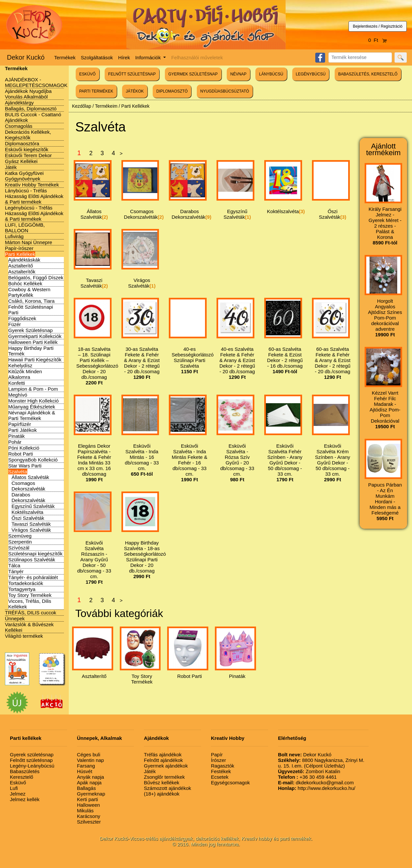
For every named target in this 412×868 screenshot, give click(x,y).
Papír (217, 755)
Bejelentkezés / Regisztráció (378, 26)
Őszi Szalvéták (28, 518)
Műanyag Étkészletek (32, 407)
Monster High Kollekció (33, 401)
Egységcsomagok (230, 783)
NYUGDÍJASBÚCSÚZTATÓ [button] (225, 91)
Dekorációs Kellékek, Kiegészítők (28, 135)
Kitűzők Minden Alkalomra (25, 374)
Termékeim (106, 106)
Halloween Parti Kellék (33, 342)
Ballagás (87, 788)
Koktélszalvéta (27, 512)
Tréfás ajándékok (163, 755)
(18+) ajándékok (162, 794)
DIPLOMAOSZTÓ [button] (172, 91)
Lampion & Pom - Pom (33, 389)
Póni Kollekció (24, 448)
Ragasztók (223, 766)
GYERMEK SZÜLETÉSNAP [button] (193, 74)
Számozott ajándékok (167, 788)
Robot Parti (21, 454)
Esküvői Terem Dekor (28, 155)
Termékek (65, 57)
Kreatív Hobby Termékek (32, 185)
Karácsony (89, 816)
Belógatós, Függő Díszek (36, 278)
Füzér (14, 324)
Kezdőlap (82, 106)
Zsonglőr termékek (164, 777)
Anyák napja (91, 777)
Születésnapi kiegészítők (35, 554)
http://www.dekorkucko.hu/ (317, 788)
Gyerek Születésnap (30, 330)
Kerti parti (88, 799)
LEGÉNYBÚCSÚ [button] (311, 74)
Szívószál (19, 548)
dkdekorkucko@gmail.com (316, 783)
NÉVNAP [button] (238, 74)
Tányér (16, 571)
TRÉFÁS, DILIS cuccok (31, 613)
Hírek (124, 57)
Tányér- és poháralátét (33, 577)
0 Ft (378, 40)
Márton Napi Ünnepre (28, 242)
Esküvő (18, 783)
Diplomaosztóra (22, 143)
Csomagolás (19, 126)
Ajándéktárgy (19, 103)
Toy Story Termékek (30, 595)
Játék (11, 167)
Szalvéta (18, 472)
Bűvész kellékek (162, 783)
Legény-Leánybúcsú (32, 766)
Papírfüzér (20, 424)
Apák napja (89, 783)
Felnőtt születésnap (31, 760)
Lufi (14, 788)
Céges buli (89, 755)
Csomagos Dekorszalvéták (28, 486)
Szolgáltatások (97, 57)
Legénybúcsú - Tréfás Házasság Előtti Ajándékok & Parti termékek (34, 213)
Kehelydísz (20, 365)
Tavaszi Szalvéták (31, 524)
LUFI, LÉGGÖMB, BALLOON (25, 228)
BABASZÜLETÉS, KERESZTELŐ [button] (368, 74)
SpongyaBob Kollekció (33, 460)
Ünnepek (15, 618)
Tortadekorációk (26, 583)
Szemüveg (20, 536)
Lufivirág (14, 236)
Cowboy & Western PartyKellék (29, 292)
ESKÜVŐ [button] (88, 74)
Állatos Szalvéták (30, 477)
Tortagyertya (22, 589)
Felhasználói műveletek (197, 57)
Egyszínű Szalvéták (33, 506)
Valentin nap (90, 760)
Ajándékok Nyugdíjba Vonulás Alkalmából (28, 94)
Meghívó (18, 395)
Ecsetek (220, 777)
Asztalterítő (21, 266)
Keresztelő (22, 777)
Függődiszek (22, 318)
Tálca (14, 565)
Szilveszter (89, 822)
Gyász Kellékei (21, 161)
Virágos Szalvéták (31, 530)
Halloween (89, 805)
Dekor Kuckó (26, 57)
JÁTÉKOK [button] (135, 91)
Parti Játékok (23, 430)
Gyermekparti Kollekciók (35, 336)
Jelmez (18, 794)
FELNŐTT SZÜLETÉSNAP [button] (132, 74)
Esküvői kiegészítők (27, 149)
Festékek (221, 771)
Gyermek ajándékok (166, 766)
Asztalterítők (22, 272)
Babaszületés (25, 771)
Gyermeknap (91, 794)
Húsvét (85, 771)
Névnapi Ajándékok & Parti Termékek (32, 415)
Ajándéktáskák (24, 260)
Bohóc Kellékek (25, 283)
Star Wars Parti (25, 466)
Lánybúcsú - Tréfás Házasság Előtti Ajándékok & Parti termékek (34, 196)
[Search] (360, 57)
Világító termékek (24, 636)
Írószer (219, 760)
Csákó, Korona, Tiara (31, 301)
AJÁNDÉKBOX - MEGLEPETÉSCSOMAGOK (36, 82)
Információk (149, 57)
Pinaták (16, 436)
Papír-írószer (19, 248)
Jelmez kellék (25, 799)
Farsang (86, 766)
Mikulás (85, 811)
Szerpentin (20, 542)
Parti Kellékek (20, 254)
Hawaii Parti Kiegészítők (35, 360)
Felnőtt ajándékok (163, 760)
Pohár (15, 442)
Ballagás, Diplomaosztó (31, 109)
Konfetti (17, 383)
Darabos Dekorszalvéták (28, 497)
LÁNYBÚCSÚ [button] (271, 74)
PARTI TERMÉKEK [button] (96, 91)
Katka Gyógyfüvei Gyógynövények (24, 176)
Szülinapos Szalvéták (32, 560)
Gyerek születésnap (32, 755)
